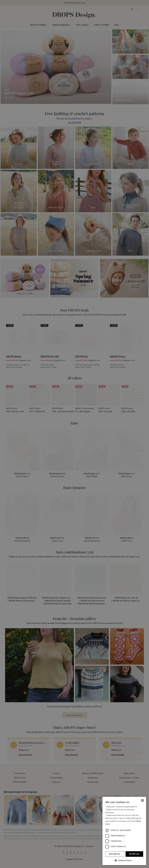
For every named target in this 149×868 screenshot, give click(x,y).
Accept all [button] (134, 854)
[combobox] (142, 800)
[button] (124, 860)
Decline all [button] (115, 854)
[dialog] (124, 831)
